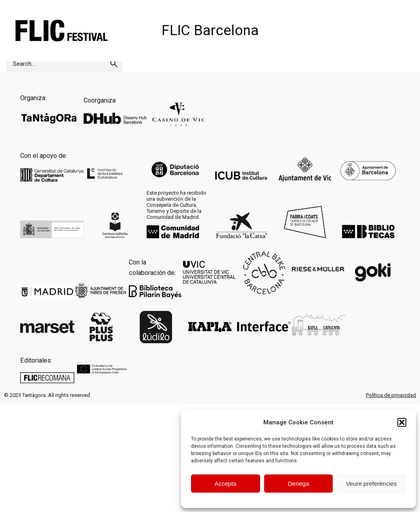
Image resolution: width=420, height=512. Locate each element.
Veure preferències (372, 484)
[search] (114, 64)
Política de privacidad (391, 395)
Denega (299, 484)
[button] (402, 422)
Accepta (225, 484)
